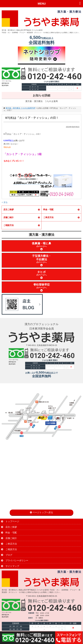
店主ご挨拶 (22, 210)
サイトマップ (10, 566)
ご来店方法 (61, 217)
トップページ (10, 521)
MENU (42, 4)
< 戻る (5, 202)
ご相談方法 (22, 225)
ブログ (7, 555)
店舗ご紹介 (22, 217)
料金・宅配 (61, 210)
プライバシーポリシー (15, 560)
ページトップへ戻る (41, 512)
